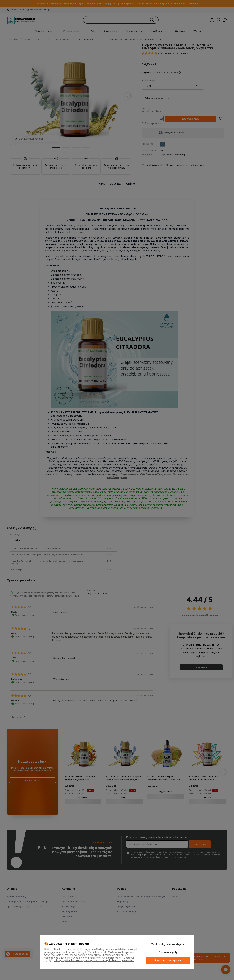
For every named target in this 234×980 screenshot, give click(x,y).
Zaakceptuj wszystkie (168, 960)
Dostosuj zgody (168, 952)
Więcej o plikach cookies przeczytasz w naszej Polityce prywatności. (94, 960)
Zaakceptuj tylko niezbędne (168, 944)
